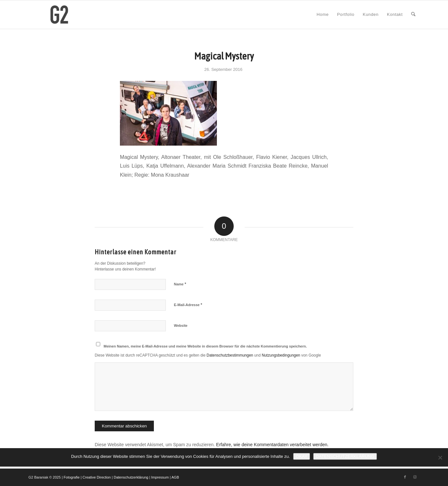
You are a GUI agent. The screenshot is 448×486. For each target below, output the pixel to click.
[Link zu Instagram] (415, 477)
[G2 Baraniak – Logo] (59, 15)
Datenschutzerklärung (131, 477)
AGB (175, 477)
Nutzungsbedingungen (281, 355)
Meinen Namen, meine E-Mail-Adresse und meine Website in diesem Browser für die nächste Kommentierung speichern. (205, 346)
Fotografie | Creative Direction (87, 477)
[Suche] (413, 15)
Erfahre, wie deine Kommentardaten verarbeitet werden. (272, 445)
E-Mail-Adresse (188, 305)
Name (180, 284)
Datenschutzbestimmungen (230, 355)
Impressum (160, 477)
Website (181, 326)
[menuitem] (323, 15)
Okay (302, 456)
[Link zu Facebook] (405, 477)
